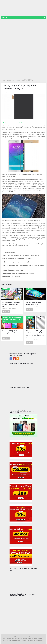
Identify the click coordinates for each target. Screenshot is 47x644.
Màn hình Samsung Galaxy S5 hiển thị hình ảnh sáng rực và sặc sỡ (11, 304)
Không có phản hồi (13, 308)
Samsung (9, 81)
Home (4, 81)
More (6, 311)
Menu (4, 17)
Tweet (4, 123)
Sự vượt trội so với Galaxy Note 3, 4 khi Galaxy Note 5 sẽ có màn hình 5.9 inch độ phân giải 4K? (35, 334)
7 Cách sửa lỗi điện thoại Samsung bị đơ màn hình (10, 332)
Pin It (21, 123)
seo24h (4, 92)
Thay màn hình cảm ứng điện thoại (27, 636)
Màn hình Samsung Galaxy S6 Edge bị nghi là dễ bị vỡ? (35, 303)
